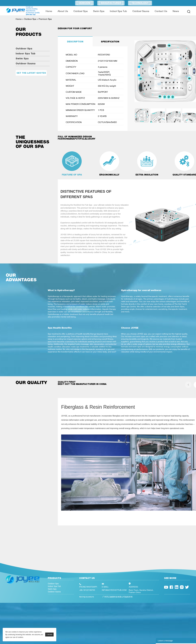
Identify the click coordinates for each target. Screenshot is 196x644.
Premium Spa (45, 19)
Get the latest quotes (31, 73)
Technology (140, 3)
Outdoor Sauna (141, 11)
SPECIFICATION (110, 42)
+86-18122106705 (87, 590)
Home (49, 11)
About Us (63, 11)
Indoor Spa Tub (118, 11)
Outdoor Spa (81, 11)
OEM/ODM (85, 3)
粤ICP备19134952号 (87, 597)
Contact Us (161, 11)
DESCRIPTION (75, 42)
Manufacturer (111, 3)
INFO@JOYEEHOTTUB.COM (114, 590)
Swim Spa (99, 11)
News (176, 11)
